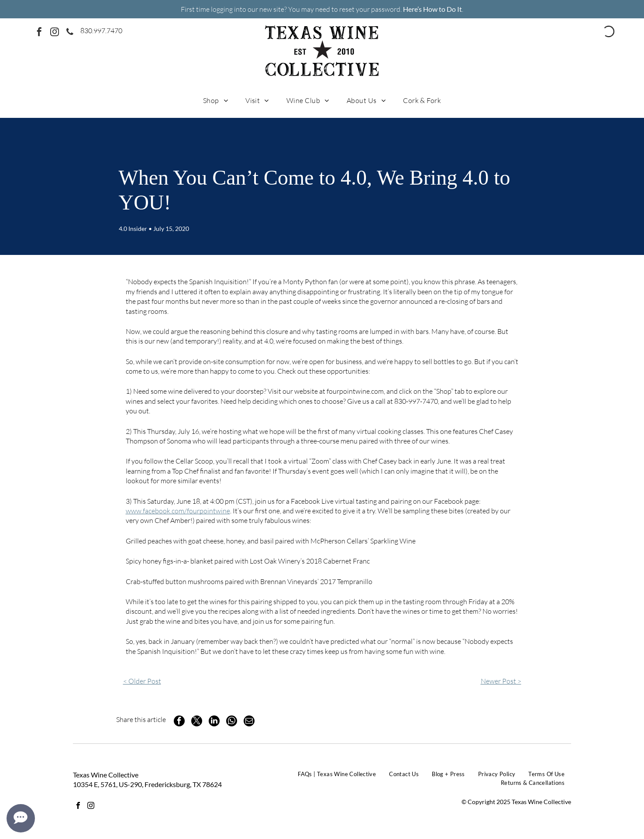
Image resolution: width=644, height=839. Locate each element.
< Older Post (142, 681)
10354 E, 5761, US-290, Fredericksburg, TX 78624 (147, 784)
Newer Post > (501, 681)
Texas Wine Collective (106, 775)
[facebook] (39, 33)
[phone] (70, 33)
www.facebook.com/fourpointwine (178, 511)
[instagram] (55, 33)
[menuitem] (215, 100)
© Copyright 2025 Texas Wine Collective (516, 802)
